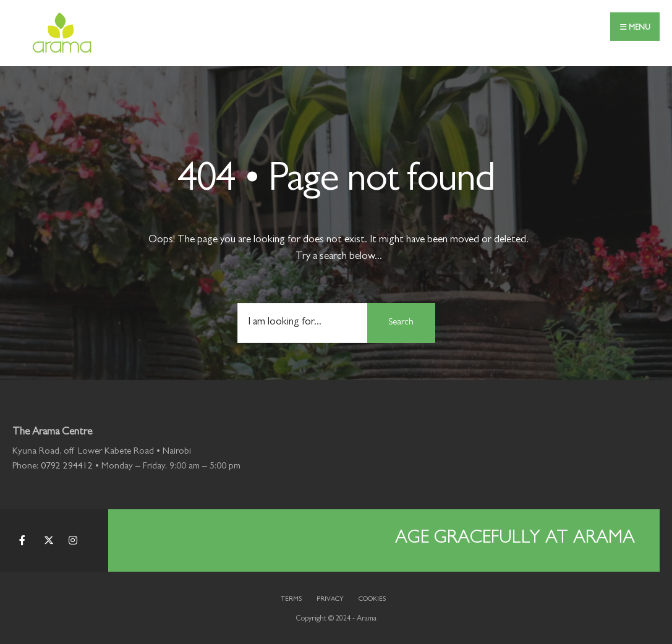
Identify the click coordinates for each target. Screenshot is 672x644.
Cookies (372, 599)
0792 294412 (67, 467)
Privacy (330, 599)
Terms (291, 599)
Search (401, 323)
